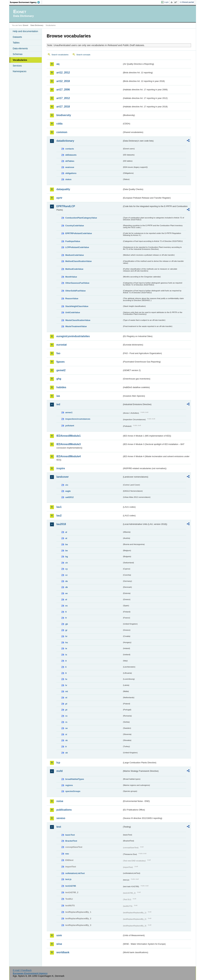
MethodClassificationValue (79, 261)
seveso (61, 818)
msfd (60, 771)
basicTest (70, 835)
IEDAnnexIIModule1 (69, 436)
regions (69, 785)
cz (67, 575)
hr (66, 636)
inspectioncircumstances (78, 419)
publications (64, 810)
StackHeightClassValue (77, 306)
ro (66, 716)
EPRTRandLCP (66, 206)
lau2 (59, 516)
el (66, 599)
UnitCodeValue (73, 312)
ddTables (70, 161)
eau (67, 854)
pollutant (70, 426)
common (62, 132)
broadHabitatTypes (75, 779)
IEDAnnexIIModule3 (69, 444)
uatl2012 (70, 497)
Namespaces (20, 71)
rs (66, 722)
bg (67, 557)
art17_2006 (63, 90)
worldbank (63, 952)
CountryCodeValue (75, 226)
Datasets (17, 37)
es (67, 606)
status (68, 179)
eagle (68, 491)
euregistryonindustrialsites (73, 336)
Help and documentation (25, 31)
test (59, 827)
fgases (61, 362)
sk (67, 740)
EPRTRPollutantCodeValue (79, 233)
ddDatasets (71, 155)
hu (67, 642)
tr (66, 747)
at (66, 538)
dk (67, 587)
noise (60, 801)
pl (66, 704)
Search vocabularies (60, 55)
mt (67, 691)
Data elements (20, 48)
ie (66, 648)
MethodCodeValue (74, 269)
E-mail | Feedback (22, 970)
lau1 (59, 507)
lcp (58, 763)
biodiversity (64, 115)
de (67, 581)
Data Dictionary (37, 25)
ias (58, 396)
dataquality (63, 189)
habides (61, 387)
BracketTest (71, 841)
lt (66, 673)
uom (59, 935)
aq (58, 64)
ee (67, 593)
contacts (70, 149)
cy (67, 569)
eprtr (59, 198)
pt (66, 710)
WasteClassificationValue (78, 320)
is (66, 655)
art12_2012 (63, 73)
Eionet (26, 25)
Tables (16, 43)
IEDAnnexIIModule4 (69, 456)
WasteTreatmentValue (76, 326)
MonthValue (71, 277)
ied (58, 404)
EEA (26, 2)
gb (67, 624)
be (67, 551)
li (66, 667)
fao (58, 353)
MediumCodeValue (75, 255)
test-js (68, 879)
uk (67, 753)
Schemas (18, 54)
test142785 (71, 886)
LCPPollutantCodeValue (77, 247)
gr (66, 630)
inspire (61, 468)
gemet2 (61, 370)
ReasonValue (72, 298)
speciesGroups (73, 791)
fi (66, 612)
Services (17, 66)
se (67, 728)
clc (67, 485)
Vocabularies (20, 60)
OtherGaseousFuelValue (77, 283)
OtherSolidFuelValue (76, 291)
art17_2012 (63, 98)
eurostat (62, 345)
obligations (71, 173)
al (66, 532)
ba (67, 544)
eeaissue (70, 167)
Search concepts (83, 55)
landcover (63, 477)
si (66, 734)
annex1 (69, 412)
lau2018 (61, 524)
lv (66, 685)
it (66, 661)
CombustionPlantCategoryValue (81, 218)
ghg (59, 379)
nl (66, 698)
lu (66, 679)
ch (67, 563)
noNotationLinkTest (75, 873)
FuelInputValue (73, 241)
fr (66, 618)
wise (59, 944)
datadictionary (65, 141)
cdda (59, 124)
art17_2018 (63, 107)
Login (166, 2)
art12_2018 (63, 81)
